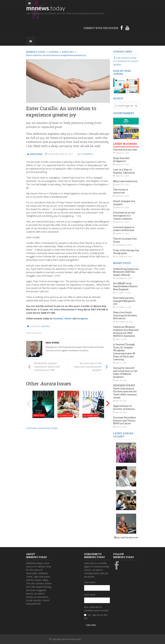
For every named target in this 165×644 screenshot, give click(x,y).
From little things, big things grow (126, 252)
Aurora (45, 326)
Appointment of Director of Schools (124, 407)
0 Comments (87, 154)
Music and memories (125, 181)
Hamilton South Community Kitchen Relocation (125, 315)
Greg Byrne (52, 343)
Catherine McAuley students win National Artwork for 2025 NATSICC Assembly (126, 331)
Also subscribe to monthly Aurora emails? (96, 609)
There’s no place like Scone (125, 240)
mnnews (46, 8)
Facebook (58, 318)
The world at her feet (125, 150)
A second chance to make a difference (124, 229)
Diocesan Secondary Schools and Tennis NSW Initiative (124, 420)
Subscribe (91, 625)
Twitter (68, 318)
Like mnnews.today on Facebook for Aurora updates (126, 61)
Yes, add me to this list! (96, 617)
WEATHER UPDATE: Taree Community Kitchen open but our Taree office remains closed (125, 391)
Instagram (82, 318)
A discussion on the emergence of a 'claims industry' (124, 216)
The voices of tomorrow (121, 191)
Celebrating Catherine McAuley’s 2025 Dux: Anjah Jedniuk (126, 272)
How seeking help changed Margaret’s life (124, 301)
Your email (90, 595)
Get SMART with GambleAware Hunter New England (125, 286)
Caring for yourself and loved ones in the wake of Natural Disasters (125, 372)
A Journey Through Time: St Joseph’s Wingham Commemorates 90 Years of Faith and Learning (124, 352)
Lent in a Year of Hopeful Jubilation (124, 171)
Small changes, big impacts (124, 203)
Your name (90, 582)
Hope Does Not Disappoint (121, 160)
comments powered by (42, 428)
